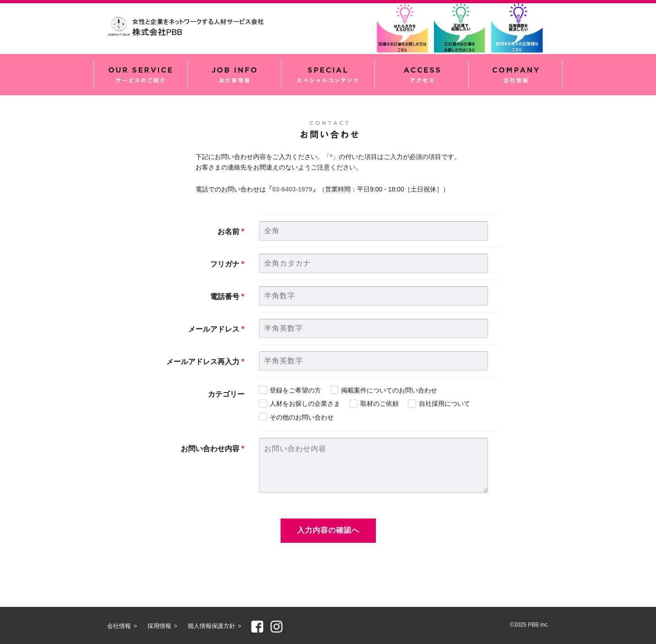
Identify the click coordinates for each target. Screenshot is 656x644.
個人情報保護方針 (211, 626)
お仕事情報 (234, 75)
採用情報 (159, 626)
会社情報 (515, 75)
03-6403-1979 (292, 189)
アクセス (422, 75)
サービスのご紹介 (141, 75)
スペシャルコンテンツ (328, 75)
